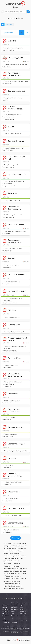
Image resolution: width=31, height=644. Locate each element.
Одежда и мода (15, 616)
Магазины (5, 607)
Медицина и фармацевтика (17, 607)
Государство (5, 618)
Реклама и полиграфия (25, 618)
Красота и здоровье (7, 605)
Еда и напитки (23, 603)
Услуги (21, 605)
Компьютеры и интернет (8, 620)
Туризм (13, 614)
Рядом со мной (9, 32)
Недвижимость (6, 612)
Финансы (13, 612)
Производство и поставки (8, 616)
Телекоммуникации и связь (17, 622)
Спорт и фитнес (15, 605)
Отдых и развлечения (7, 614)
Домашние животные (24, 612)
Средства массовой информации (10, 609)
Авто (4, 603)
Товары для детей (7, 622)
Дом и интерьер (23, 620)
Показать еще (15, 538)
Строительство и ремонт (17, 603)
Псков (15, 7)
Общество (22, 609)
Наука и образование (24, 614)
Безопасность (14, 620)
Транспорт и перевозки (25, 616)
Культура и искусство (16, 609)
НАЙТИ (28, 12)
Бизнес (21, 607)
